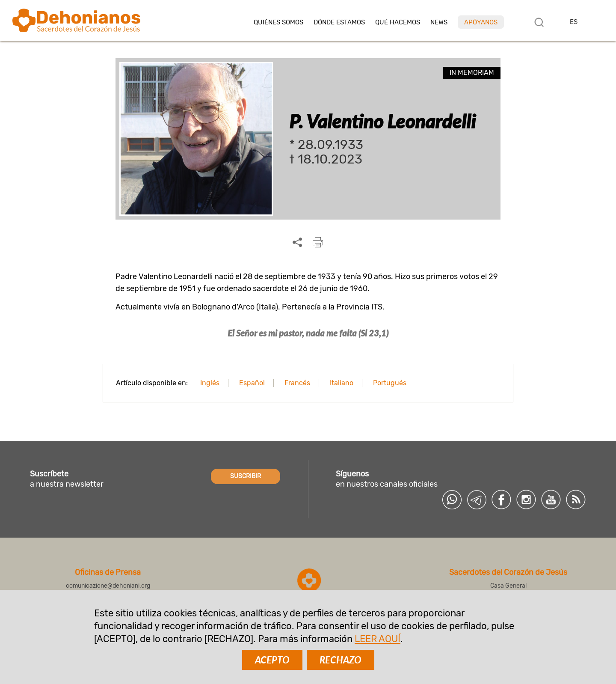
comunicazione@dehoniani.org (108, 586)
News (439, 22)
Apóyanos (481, 22)
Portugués (390, 383)
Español (252, 383)
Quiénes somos (278, 22)
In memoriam (472, 73)
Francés (297, 383)
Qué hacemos (398, 22)
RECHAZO (341, 660)
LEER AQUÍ (378, 639)
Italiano (342, 383)
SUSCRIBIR (246, 476)
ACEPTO (272, 660)
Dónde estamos (339, 22)
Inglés (210, 383)
